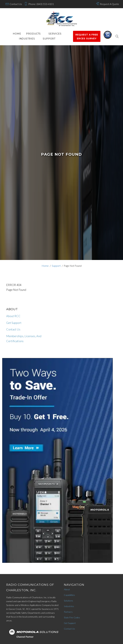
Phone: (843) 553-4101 (41, 4)
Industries (27, 39)
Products (33, 34)
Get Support (14, 323)
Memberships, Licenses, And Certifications (24, 339)
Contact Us (16, 4)
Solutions (68, 601)
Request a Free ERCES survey (87, 37)
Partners (68, 612)
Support (49, 39)
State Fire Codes (72, 617)
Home (17, 34)
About (67, 589)
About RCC (13, 316)
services (55, 34)
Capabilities (69, 595)
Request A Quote (109, 4)
